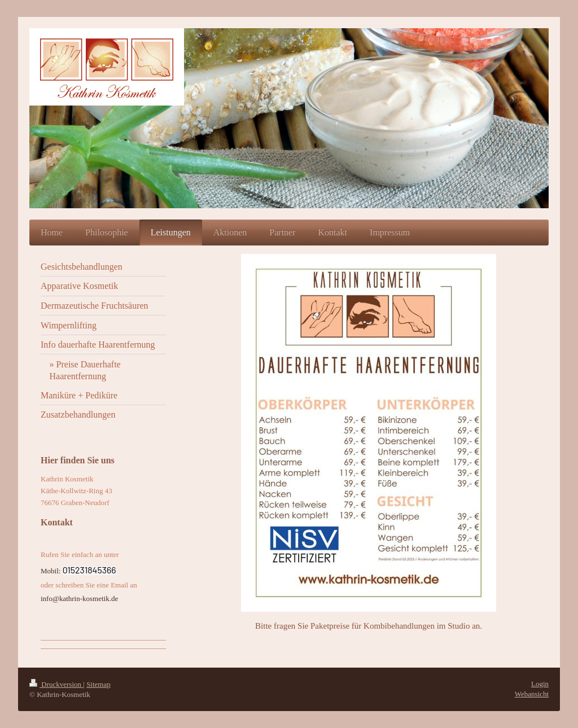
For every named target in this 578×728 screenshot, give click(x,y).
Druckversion (56, 684)
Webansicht (532, 694)
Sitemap (98, 684)
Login (540, 684)
